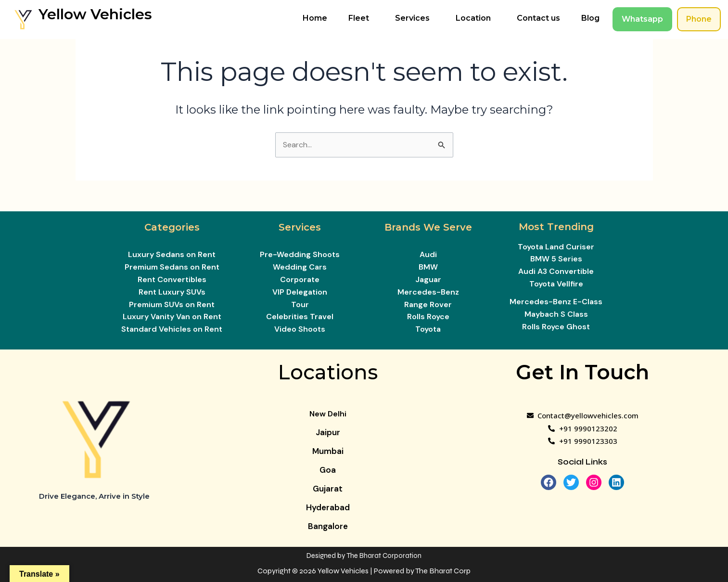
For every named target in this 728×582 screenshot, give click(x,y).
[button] (361, 18)
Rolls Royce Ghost (556, 327)
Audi (428, 254)
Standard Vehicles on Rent (172, 329)
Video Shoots (300, 329)
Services (412, 18)
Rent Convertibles (172, 279)
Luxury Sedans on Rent (172, 254)
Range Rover (428, 304)
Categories (172, 227)
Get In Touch (582, 372)
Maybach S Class (556, 314)
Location (473, 18)
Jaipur (328, 432)
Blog (590, 18)
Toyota (428, 329)
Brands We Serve (428, 227)
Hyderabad (328, 507)
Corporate (300, 279)
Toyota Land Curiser (556, 247)
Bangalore (328, 526)
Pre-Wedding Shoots (300, 254)
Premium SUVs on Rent (172, 304)
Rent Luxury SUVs (172, 292)
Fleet (359, 18)
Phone (699, 19)
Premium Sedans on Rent (172, 267)
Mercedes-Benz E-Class (556, 302)
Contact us (538, 18)
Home (315, 18)
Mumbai (328, 451)
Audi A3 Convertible (556, 271)
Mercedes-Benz (428, 292)
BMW (428, 267)
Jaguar (428, 279)
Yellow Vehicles (95, 14)
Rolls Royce (428, 317)
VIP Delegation (300, 292)
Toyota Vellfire (556, 284)
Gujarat (328, 489)
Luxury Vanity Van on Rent (172, 317)
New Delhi (328, 414)
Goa (328, 470)
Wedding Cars (300, 267)
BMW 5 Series (556, 259)
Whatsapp (642, 19)
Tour (300, 304)
